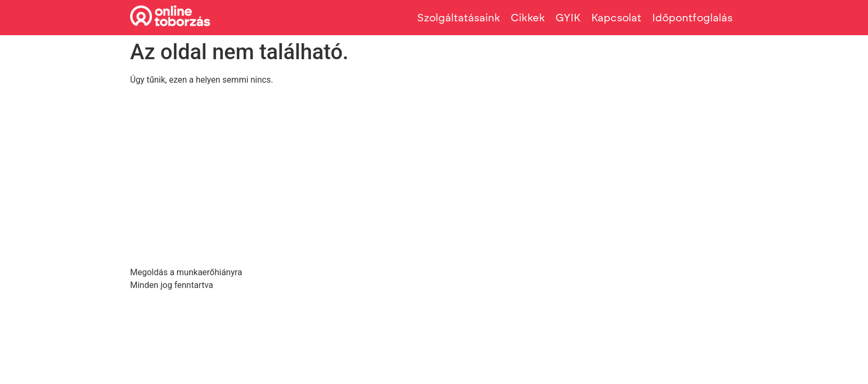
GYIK (568, 18)
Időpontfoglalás (692, 18)
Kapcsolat (616, 18)
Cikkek (528, 18)
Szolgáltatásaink (459, 18)
